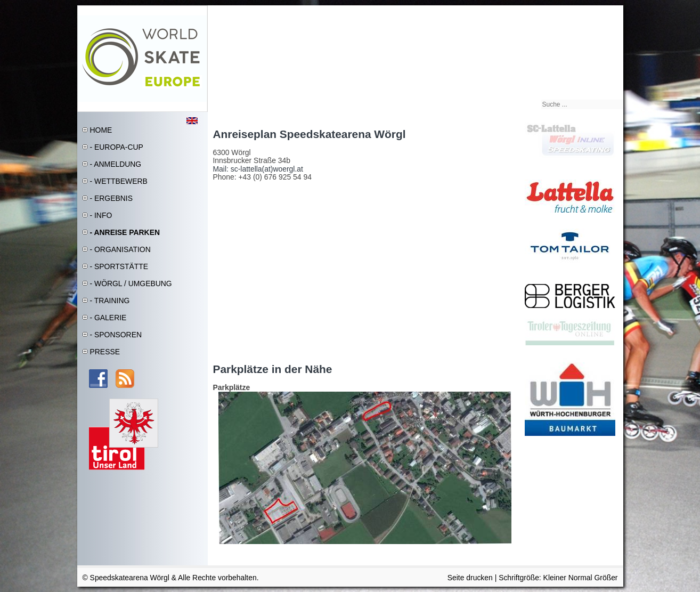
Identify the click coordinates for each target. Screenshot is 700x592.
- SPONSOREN (116, 335)
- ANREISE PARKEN (125, 232)
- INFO (101, 215)
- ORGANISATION (120, 249)
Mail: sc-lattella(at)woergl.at (258, 169)
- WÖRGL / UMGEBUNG (131, 283)
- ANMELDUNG (116, 164)
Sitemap (555, 11)
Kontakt (609, 11)
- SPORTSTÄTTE (119, 266)
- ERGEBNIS (111, 198)
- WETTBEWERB (119, 181)
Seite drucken (470, 578)
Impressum (582, 11)
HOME (101, 130)
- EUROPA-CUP (117, 147)
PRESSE (105, 352)
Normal (581, 578)
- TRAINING (110, 301)
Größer (606, 578)
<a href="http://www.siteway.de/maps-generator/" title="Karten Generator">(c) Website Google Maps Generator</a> (360, 270)
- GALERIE (108, 318)
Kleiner (556, 578)
